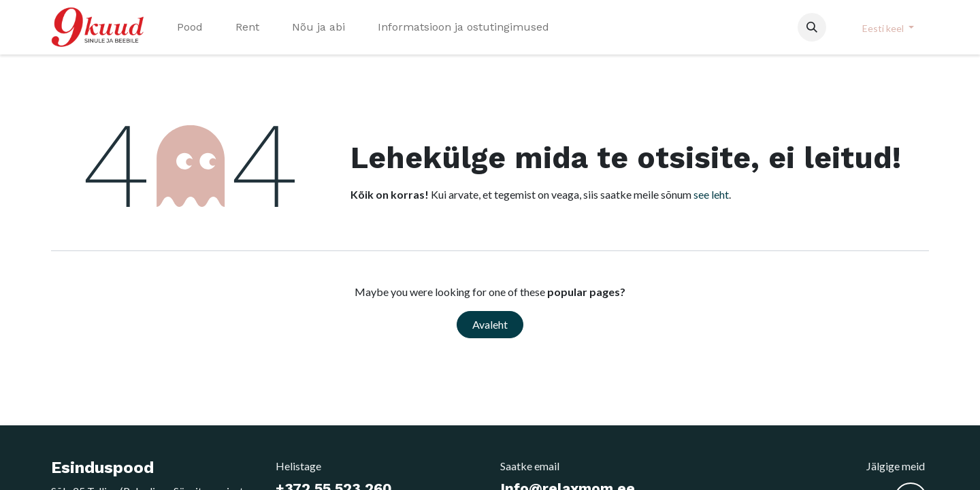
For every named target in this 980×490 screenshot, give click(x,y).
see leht (711, 194)
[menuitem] (190, 27)
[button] (812, 27)
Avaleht (490, 324)
